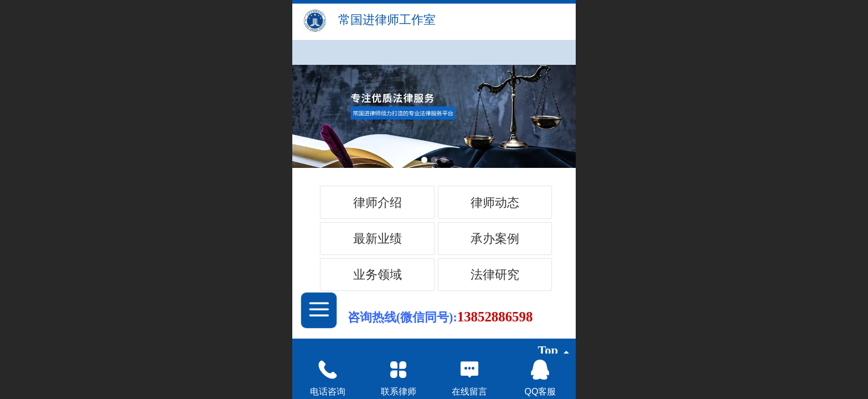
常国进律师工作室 (387, 20)
